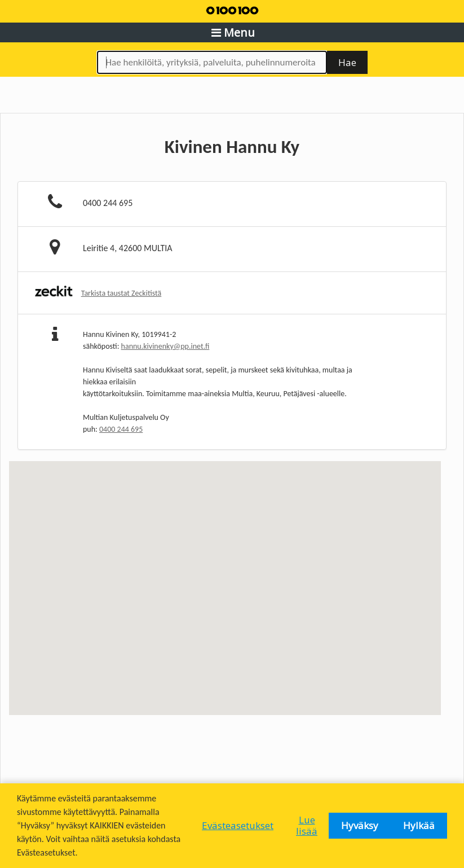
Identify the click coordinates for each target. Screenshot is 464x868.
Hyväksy (360, 825)
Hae (347, 62)
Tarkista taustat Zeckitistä (121, 293)
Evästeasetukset (238, 825)
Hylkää (419, 825)
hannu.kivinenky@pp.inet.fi (165, 346)
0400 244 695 (121, 429)
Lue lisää (307, 825)
